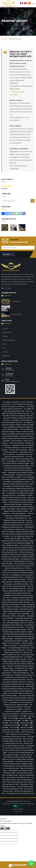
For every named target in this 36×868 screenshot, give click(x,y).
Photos (5, 336)
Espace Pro (18, 811)
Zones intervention (9, 340)
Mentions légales (18, 809)
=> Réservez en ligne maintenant (17, 93)
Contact (6, 352)
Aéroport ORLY (17, 314)
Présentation (7, 333)
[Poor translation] (7, 828)
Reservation (7, 356)
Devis (5, 344)
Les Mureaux (16, 301)
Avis (4, 348)
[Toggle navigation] (34, 4)
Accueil (4, 39)
